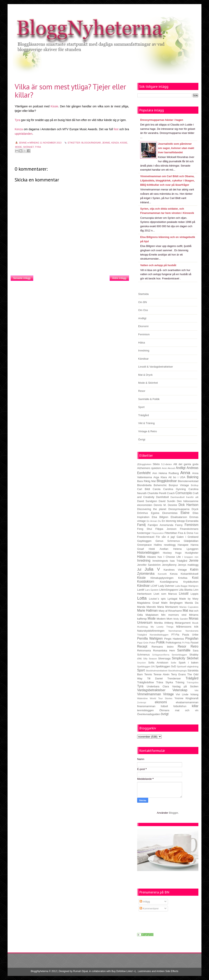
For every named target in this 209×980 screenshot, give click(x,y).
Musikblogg (143, 627)
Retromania (144, 651)
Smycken (142, 663)
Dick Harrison (188, 505)
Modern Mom (164, 619)
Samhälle (184, 650)
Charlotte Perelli (157, 493)
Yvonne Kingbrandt (186, 698)
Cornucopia (184, 493)
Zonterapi (142, 703)
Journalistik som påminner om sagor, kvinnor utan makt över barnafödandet (176, 148)
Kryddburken (191, 582)
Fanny (179, 525)
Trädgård (143, 415)
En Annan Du (154, 521)
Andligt (142, 318)
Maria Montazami (168, 607)
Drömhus (143, 513)
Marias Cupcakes (189, 607)
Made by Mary (189, 599)
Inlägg (145, 902)
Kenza (19, 129)
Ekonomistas (170, 513)
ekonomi (161, 702)
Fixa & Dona (185, 533)
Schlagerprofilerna (161, 655)
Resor (142, 391)
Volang (194, 694)
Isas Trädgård (178, 561)
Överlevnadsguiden (149, 714)
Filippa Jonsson (166, 529)
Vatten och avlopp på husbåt (158, 265)
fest (116, 129)
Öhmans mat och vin (179, 710)
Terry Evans (178, 674)
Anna (185, 473)
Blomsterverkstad (188, 481)
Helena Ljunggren (186, 549)
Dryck (195, 509)
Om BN (143, 302)
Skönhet (28, 147)
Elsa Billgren (160, 517)
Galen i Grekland (187, 537)
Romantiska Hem (164, 651)
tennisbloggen (145, 710)
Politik (160, 642)
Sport (141, 407)
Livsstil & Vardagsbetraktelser (156, 367)
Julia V (152, 569)
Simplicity (179, 658)
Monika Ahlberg (164, 623)
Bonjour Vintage (179, 485)
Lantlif (141, 590)
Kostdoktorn (146, 582)
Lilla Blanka (186, 590)
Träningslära (193, 683)
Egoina (155, 513)
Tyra (17, 120)
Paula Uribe (190, 635)
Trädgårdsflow (146, 682)
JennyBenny (169, 565)
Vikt (196, 690)
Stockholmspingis (177, 671)
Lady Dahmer (166, 586)
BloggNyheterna (39, 971)
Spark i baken (188, 663)
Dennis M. (160, 505)
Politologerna (173, 643)
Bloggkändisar (91, 143)
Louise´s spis (157, 599)
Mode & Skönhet (148, 383)
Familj (141, 525)
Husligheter (192, 553)
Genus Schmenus (168, 541)
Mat (185, 611)
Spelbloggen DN (146, 666)
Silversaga (164, 658)
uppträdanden (23, 134)
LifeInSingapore (169, 590)
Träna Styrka (165, 682)
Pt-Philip (186, 643)
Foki (196, 533)
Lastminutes (144, 971)
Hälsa (142, 343)
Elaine (185, 513)
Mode (18, 147)
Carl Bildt (144, 489)
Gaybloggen (144, 541)
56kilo (156, 464)
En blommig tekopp (173, 521)
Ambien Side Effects (167, 971)
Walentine (142, 698)
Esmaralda (192, 521)
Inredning (144, 351)
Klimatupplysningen (162, 578)
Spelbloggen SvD (166, 666)
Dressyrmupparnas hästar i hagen (162, 120)
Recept (142, 646)
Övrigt (142, 439)
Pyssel (195, 643)
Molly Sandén (181, 619)
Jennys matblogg (188, 565)
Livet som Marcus (165, 594)
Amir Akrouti (168, 468)
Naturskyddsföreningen (151, 631)
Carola (157, 489)
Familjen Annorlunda (161, 525)
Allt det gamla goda (186, 464)
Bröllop (195, 485)
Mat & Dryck (145, 375)
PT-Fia (175, 635)
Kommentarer (149, 908)
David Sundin (167, 501)
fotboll (164, 706)
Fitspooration (158, 533)
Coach (171, 493)
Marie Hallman (147, 611)
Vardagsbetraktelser (151, 690)
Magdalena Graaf (148, 603)
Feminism (144, 334)
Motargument (183, 623)
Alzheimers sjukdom (149, 468)
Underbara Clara (158, 686)
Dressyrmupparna (179, 509)
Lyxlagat (172, 599)
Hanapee (183, 545)
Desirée (173, 505)
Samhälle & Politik (149, 399)
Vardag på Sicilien (185, 686)
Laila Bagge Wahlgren (187, 586)
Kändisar (143, 359)
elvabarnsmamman (187, 702)
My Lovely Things (162, 627)
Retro (195, 646)
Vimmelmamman (149, 694)
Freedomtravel (146, 537)
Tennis (148, 674)
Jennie (106, 143)
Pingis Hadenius (174, 639)
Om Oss (143, 310)
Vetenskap (180, 690)
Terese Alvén (161, 674)
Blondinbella (144, 485)
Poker (152, 643)
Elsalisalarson (179, 517)
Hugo (178, 553)
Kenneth (162, 574)
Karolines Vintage (175, 570)
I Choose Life (172, 557)
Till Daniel (155, 678)
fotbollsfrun (180, 706)
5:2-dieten (167, 464)
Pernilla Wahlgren (150, 638)
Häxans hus (154, 557)
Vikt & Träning (146, 423)
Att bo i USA (177, 477)
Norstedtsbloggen (159, 635)
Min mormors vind (174, 615)
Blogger (173, 813)
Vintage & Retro (148, 431)
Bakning (193, 477)
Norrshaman (175, 631)
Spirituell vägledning (188, 666)
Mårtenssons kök (187, 627)
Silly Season (150, 658)
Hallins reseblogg (165, 545)
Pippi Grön (143, 643)
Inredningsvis (160, 561)
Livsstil (184, 594)
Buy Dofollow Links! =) (124, 971)
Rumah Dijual (81, 971)
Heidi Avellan (159, 549)
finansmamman (146, 706)
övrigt (165, 714)
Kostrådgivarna (169, 582)
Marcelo (151, 607)
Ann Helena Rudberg (165, 473)
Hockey (167, 553)
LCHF (154, 586)
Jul (139, 569)
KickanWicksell (190, 574)
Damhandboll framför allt (184, 497)
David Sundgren (147, 501)
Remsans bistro (163, 647)
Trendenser (174, 678)
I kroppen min (190, 557)
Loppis (195, 594)
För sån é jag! (165, 537)
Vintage (168, 694)
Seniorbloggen (179, 655)
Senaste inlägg (22, 278)
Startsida (71, 277)
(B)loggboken (144, 464)
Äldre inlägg (119, 278)
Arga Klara (160, 477)
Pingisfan (192, 638)
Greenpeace (145, 545)
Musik (195, 623)
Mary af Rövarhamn (170, 611)
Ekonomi (143, 326)
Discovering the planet (152, 509)
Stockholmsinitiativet (157, 671)
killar (195, 706)
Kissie (54, 106)
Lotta (142, 598)
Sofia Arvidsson (158, 663)
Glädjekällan (191, 541)
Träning (180, 682)
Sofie (174, 663)
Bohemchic (160, 485)
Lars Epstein (152, 590)
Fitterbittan (171, 533)
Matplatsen (152, 615)
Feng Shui (145, 529)
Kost (195, 578)
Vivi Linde (182, 694)
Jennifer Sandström (149, 565)
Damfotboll (162, 497)
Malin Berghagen (172, 603)
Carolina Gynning (175, 489)
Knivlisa (183, 578)
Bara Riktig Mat (146, 481)
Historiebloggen (148, 553)
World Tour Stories (161, 698)
